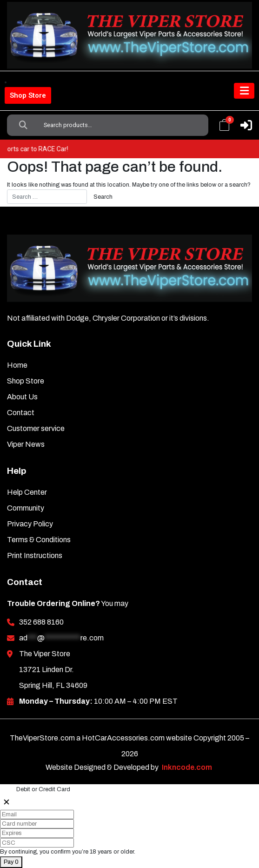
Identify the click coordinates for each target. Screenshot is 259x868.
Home (17, 365)
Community (26, 508)
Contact (21, 413)
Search (23, 125)
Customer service (36, 428)
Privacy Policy (30, 524)
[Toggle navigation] (244, 91)
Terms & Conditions (39, 540)
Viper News (26, 444)
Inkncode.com (187, 767)
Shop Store (28, 95)
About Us (22, 397)
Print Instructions (35, 555)
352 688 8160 (41, 622)
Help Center (27, 492)
